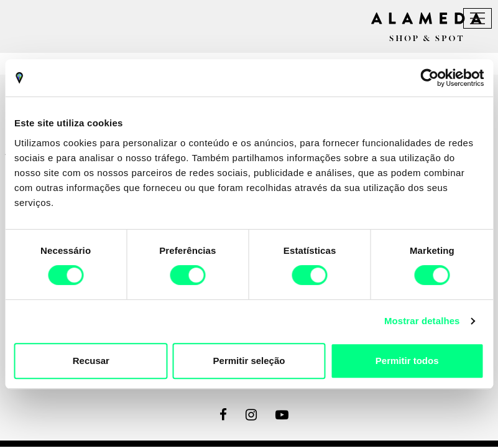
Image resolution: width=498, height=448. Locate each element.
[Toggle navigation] (477, 18)
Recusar (91, 361)
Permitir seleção (249, 361)
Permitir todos (407, 361)
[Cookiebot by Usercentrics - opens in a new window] (429, 78)
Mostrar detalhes (422, 321)
